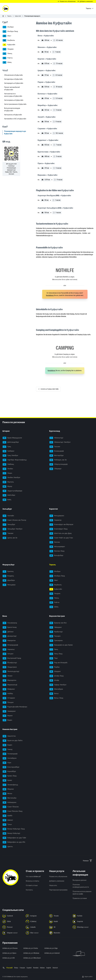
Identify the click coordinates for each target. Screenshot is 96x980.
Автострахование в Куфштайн (15, 104)
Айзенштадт (56, 438)
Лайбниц (8, 464)
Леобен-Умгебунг (11, 478)
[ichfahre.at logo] (6, 8)
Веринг (8, 716)
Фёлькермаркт (57, 547)
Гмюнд (7, 750)
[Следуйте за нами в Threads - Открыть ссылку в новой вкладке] (60, 916)
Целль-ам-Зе (10, 538)
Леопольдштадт (11, 672)
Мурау (7, 487)
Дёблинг (8, 632)
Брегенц (8, 572)
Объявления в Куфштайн (13, 75)
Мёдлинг (8, 789)
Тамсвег (8, 533)
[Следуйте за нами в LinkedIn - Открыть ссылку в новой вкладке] (36, 927)
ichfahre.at (10, 977)
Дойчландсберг (11, 442)
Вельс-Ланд (56, 698)
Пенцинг (8, 703)
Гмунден (55, 636)
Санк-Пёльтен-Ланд (12, 811)
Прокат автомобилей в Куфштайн (12, 88)
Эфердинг (56, 627)
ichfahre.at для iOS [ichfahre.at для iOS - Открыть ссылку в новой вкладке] (9, 958)
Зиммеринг (9, 711)
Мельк (7, 794)
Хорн (7, 763)
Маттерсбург (57, 456)
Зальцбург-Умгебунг (13, 529)
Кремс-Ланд (10, 776)
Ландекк (8, 49)
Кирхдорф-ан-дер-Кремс (61, 645)
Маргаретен (9, 680)
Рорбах (55, 667)
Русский (9, 968)
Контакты (29, 890)
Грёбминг (8, 451)
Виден (7, 720)
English (49, 968)
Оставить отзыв (32, 885)
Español (29, 968)
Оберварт (55, 469)
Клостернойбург (11, 767)
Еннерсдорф (57, 451)
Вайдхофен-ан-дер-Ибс (14, 842)
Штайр (54, 680)
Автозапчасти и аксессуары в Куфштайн (13, 95)
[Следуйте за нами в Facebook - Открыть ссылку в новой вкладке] (13, 916)
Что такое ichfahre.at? (33, 877)
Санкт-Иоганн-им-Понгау (14, 520)
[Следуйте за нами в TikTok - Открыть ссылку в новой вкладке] (13, 922)
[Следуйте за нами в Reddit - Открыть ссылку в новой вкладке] (60, 922)
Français (22, 968)
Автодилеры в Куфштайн (13, 79)
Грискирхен (56, 641)
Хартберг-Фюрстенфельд (15, 460)
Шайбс (7, 816)
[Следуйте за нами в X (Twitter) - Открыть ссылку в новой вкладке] (36, 922)
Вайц (7, 500)
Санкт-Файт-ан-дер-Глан (61, 538)
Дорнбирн (9, 580)
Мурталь (8, 482)
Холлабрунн (10, 758)
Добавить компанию (57, 881)
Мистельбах (10, 798)
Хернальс (9, 650)
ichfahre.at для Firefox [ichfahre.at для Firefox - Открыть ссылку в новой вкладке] (31, 948)
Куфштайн (18, 16)
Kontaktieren (50, 295)
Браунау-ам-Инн (58, 623)
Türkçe (16, 968)
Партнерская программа (58, 890)
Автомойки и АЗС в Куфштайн (15, 119)
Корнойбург (9, 772)
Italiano (42, 968)
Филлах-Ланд (57, 551)
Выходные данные (80, 880)
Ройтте (8, 58)
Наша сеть (53, 885)
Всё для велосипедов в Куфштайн (12, 109)
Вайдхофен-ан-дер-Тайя (14, 838)
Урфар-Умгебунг (58, 685)
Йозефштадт (10, 663)
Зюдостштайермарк (12, 491)
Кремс (7, 780)
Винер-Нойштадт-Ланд (14, 829)
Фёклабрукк (56, 689)
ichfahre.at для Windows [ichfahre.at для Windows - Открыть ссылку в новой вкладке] (31, 953)
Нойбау (8, 694)
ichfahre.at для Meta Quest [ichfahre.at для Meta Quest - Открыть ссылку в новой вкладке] (32, 958)
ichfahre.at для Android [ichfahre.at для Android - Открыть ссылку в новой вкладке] (52, 953)
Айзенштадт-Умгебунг (60, 442)
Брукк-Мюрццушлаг (12, 438)
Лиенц (7, 54)
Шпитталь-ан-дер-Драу (61, 533)
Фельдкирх (9, 585)
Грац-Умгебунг (10, 456)
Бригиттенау (10, 627)
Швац (7, 62)
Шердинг (55, 672)
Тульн (7, 825)
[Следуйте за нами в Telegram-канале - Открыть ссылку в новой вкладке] (13, 933)
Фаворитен (9, 641)
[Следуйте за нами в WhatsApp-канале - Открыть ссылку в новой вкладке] (83, 927)
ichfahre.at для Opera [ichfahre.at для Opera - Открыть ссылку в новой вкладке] (9, 953)
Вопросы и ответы (32, 881)
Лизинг (8, 676)
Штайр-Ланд (56, 676)
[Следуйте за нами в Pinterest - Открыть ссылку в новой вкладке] (13, 927)
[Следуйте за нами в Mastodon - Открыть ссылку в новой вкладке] (60, 933)
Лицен (7, 473)
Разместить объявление (58, 877)
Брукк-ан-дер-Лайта (12, 741)
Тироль (9, 16)
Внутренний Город (12, 658)
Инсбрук (8, 27)
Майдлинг (9, 689)
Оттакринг (9, 698)
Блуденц (8, 576)
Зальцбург (9, 525)
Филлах (55, 542)
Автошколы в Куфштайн (13, 115)
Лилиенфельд (10, 785)
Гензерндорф (10, 754)
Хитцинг (8, 654)
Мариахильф (10, 685)
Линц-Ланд (56, 654)
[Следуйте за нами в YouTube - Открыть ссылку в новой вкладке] (83, 916)
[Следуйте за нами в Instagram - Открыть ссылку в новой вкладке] (36, 916)
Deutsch (55, 968)
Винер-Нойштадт (11, 833)
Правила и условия (80, 898)
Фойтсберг (9, 495)
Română (36, 968)
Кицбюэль (9, 40)
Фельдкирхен (57, 516)
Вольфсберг (56, 556)
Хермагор (55, 520)
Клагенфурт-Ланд (58, 529)
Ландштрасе (10, 667)
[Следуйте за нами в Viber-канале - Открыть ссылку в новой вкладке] (36, 933)
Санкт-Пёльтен (11, 807)
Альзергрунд (10, 623)
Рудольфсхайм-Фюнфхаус (15, 707)
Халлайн (8, 516)
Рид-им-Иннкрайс (59, 663)
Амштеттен (9, 736)
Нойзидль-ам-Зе (58, 460)
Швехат (8, 820)
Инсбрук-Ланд (10, 32)
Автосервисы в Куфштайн (14, 100)
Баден (7, 745)
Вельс (54, 694)
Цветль (8, 847)
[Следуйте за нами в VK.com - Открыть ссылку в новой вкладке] (60, 927)
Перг (54, 658)
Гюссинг (55, 447)
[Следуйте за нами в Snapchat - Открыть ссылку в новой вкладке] (83, 922)
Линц (54, 650)
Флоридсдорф (10, 645)
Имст (7, 36)
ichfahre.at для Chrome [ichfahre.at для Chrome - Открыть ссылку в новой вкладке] (10, 948)
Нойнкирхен (9, 803)
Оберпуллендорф (59, 464)
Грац (7, 447)
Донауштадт (10, 636)
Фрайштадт (56, 632)
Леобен (8, 469)
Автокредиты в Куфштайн (14, 83)
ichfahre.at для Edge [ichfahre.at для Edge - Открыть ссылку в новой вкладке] (51, 948)
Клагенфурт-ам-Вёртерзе (61, 525)
